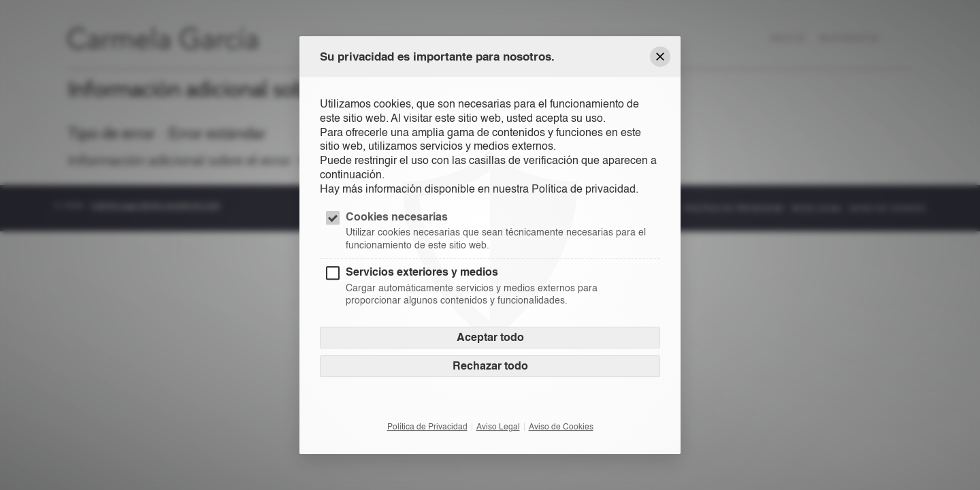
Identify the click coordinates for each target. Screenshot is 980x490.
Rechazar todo (490, 366)
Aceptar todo (490, 337)
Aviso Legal (498, 427)
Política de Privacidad (427, 427)
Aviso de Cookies (561, 427)
